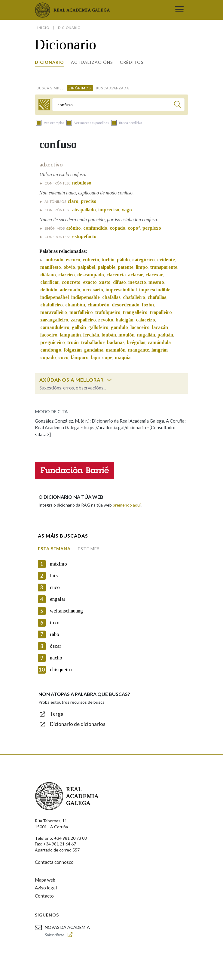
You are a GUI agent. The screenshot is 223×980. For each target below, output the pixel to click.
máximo (58, 564)
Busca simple (50, 88)
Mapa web (45, 880)
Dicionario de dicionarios (78, 724)
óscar (56, 646)
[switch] (109, 380)
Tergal (57, 714)
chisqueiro (61, 670)
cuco (55, 587)
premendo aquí (127, 505)
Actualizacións (92, 62)
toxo (55, 623)
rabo (55, 634)
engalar (58, 599)
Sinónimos (80, 88)
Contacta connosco (54, 862)
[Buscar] (177, 105)
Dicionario (49, 62)
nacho (56, 658)
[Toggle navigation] (179, 10)
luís (54, 576)
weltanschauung (66, 611)
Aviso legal (46, 888)
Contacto (44, 896)
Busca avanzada (112, 88)
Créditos (132, 62)
